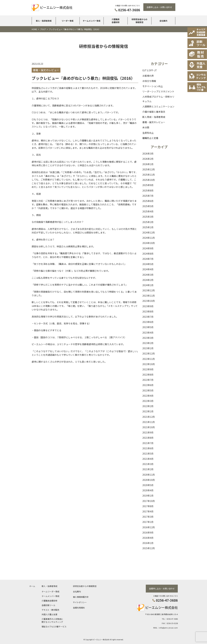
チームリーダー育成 (50, 591)
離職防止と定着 (150, 138)
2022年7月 (148, 380)
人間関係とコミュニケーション (158, 106)
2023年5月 (148, 327)
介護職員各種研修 (116, 21)
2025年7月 (148, 196)
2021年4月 (148, 459)
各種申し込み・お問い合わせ (159, 7)
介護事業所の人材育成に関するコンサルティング (52, 620)
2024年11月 (149, 238)
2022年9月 (148, 369)
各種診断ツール (48, 605)
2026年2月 (148, 159)
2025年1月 (148, 227)
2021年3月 (148, 464)
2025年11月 (149, 175)
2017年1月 (148, 522)
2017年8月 (148, 506)
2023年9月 (148, 306)
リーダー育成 (68, 21)
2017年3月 (148, 517)
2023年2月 (148, 343)
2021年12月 (149, 417)
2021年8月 (148, 438)
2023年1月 (148, 348)
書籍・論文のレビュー (154, 122)
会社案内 (163, 21)
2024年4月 (148, 269)
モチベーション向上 (153, 86)
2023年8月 (148, 311)
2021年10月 (149, 427)
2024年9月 (148, 248)
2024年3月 (148, 275)
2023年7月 (148, 317)
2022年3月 (148, 401)
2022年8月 (148, 375)
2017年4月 (148, 511)
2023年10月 (149, 301)
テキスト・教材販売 (50, 610)
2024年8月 (148, 254)
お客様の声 (148, 76)
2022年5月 (148, 390)
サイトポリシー (80, 602)
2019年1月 (148, 496)
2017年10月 (149, 501)
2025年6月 (148, 201)
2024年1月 (148, 285)
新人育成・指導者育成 (154, 117)
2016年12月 (149, 527)
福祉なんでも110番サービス (54, 626)
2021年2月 (148, 469)
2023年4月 (148, 333)
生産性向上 (148, 133)
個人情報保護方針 (81, 597)
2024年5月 (148, 264)
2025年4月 (148, 211)
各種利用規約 (79, 607)
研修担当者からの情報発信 (139, 21)
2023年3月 (148, 338)
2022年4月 (148, 396)
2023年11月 (149, 296)
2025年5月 (148, 206)
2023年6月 (148, 322)
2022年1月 (148, 411)
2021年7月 (148, 443)
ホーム (32, 586)
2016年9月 (148, 532)
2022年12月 (149, 353)
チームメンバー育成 (92, 21)
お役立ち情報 (149, 81)
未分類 (146, 127)
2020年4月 (148, 490)
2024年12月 (149, 232)
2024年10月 (149, 243)
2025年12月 (149, 169)
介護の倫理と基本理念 (154, 112)
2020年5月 (148, 485)
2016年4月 (148, 538)
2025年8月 (148, 190)
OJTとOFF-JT (150, 70)
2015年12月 (149, 548)
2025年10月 (149, 180)
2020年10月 (149, 480)
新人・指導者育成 (44, 21)
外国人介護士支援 (49, 614)
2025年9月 (148, 185)
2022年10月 (149, 364)
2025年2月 (148, 222)
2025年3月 (148, 217)
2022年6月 (148, 385)
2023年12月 (149, 290)
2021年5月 (148, 454)
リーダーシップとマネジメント (158, 91)
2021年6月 (148, 448)
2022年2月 (148, 406)
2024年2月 (148, 280)
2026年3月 (148, 154)
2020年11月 (149, 475)
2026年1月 (148, 164)
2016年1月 (148, 543)
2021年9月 (148, 432)
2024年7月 (148, 259)
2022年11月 (149, 359)
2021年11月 (149, 422)
